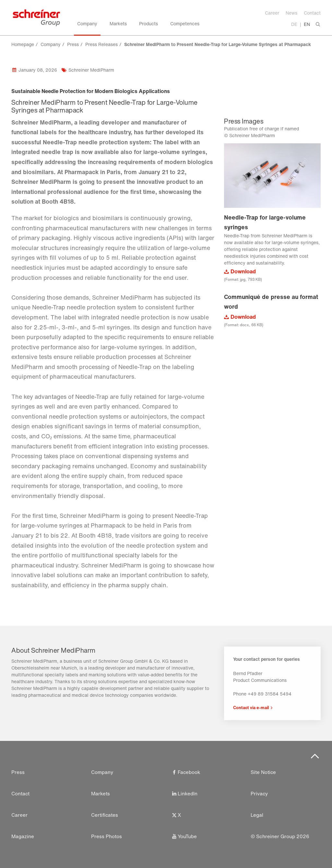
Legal (257, 815)
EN (307, 24)
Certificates (105, 815)
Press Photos (107, 836)
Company (51, 44)
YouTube (184, 836)
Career (272, 13)
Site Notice (263, 772)
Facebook (186, 772)
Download (243, 271)
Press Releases (101, 44)
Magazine (23, 836)
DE (294, 24)
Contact (312, 13)
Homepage (23, 44)
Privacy (259, 794)
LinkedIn (184, 794)
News (291, 13)
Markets (101, 794)
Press (73, 44)
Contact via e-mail (251, 707)
